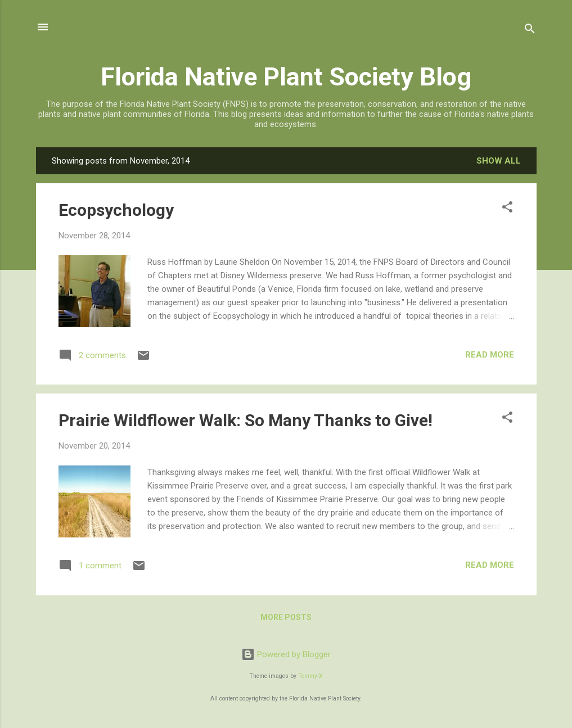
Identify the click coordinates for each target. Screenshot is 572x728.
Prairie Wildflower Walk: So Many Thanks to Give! (246, 420)
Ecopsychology (116, 210)
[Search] (530, 31)
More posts (286, 617)
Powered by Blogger (286, 654)
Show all (499, 161)
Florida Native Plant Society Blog (286, 77)
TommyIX (310, 676)
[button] (507, 209)
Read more (490, 355)
